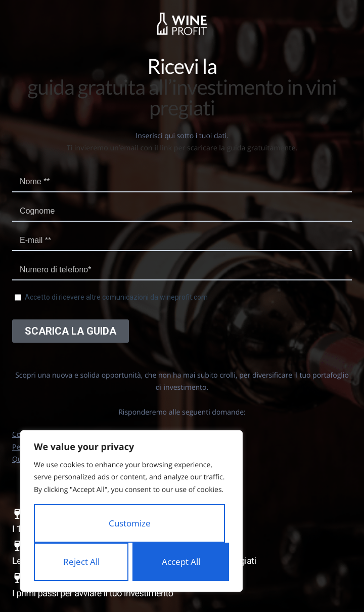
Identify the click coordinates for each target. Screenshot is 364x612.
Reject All (81, 562)
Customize (130, 523)
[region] (131, 511)
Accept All (181, 562)
